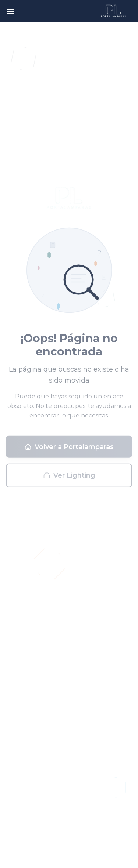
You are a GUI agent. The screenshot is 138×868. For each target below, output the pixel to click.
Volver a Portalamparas (69, 449)
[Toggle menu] (11, 11)
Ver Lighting (69, 477)
